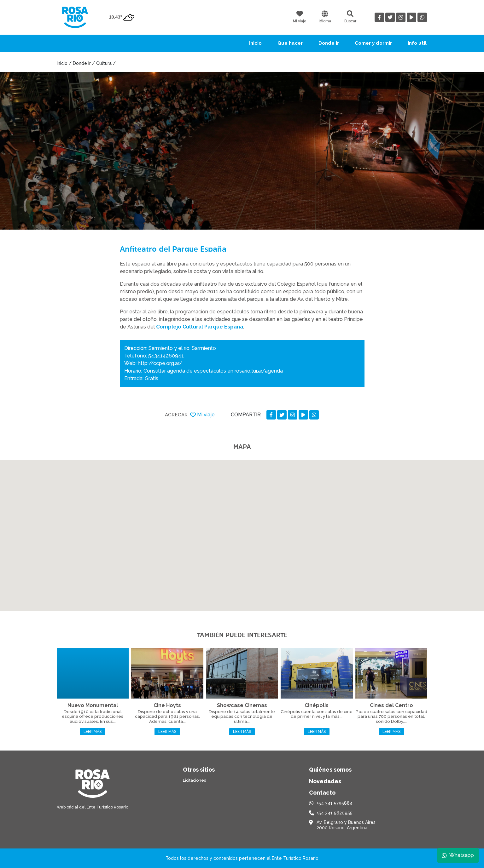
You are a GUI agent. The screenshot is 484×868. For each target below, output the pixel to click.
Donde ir (329, 43)
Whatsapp (458, 855)
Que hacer (290, 43)
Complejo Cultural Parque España (200, 327)
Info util (417, 43)
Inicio (255, 43)
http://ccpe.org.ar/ (160, 363)
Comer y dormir (373, 43)
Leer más (93, 732)
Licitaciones (194, 780)
